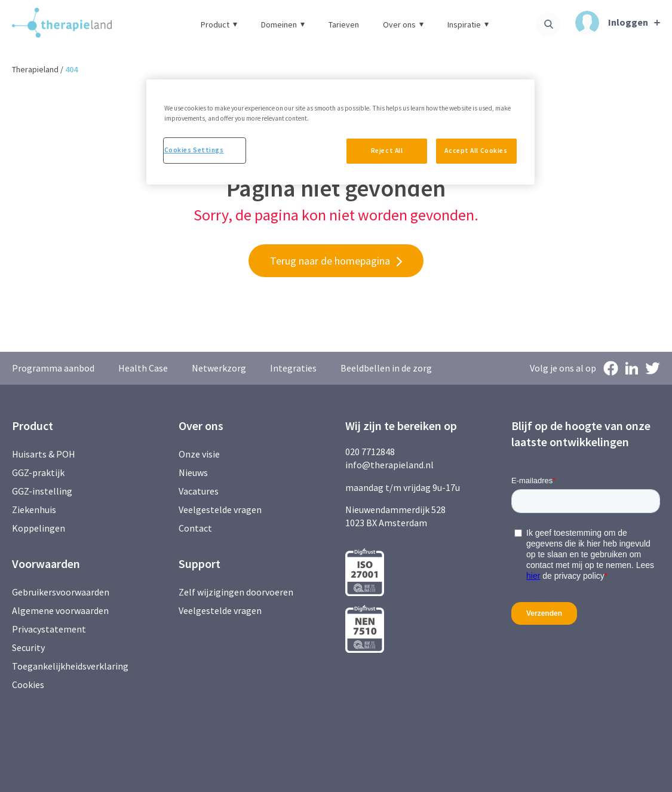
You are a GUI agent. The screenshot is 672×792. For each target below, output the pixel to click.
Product (219, 24)
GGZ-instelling (42, 491)
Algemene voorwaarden (60, 610)
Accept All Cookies (476, 151)
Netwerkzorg (219, 368)
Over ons (403, 24)
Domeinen (283, 24)
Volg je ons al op (563, 368)
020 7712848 (370, 452)
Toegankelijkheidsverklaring (70, 666)
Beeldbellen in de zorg (386, 368)
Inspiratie (468, 24)
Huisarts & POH (44, 454)
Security (28, 647)
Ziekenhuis (34, 509)
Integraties (293, 368)
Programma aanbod (53, 368)
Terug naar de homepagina (330, 261)
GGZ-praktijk (38, 472)
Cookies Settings (194, 150)
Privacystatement (49, 629)
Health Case (143, 368)
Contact (195, 528)
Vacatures (199, 491)
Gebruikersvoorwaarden (61, 592)
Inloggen (612, 23)
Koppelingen (39, 528)
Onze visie (199, 454)
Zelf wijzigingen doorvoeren (237, 592)
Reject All (387, 151)
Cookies (28, 684)
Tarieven (344, 24)
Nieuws (193, 472)
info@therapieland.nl (389, 465)
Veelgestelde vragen (220, 509)
